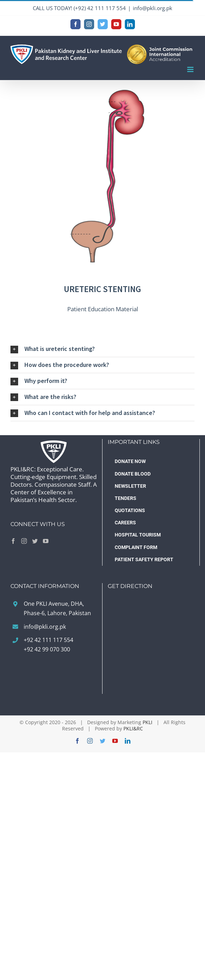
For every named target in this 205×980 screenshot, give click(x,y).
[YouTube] (46, 541)
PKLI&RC (133, 728)
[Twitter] (35, 541)
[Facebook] (13, 541)
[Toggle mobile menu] (191, 69)
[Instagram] (24, 541)
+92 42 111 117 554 (48, 640)
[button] (102, 349)
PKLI (147, 722)
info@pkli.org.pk (153, 8)
